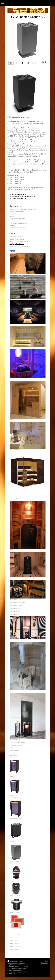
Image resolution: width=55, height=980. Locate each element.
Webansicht (44, 963)
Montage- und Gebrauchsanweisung (24, 196)
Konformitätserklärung (19, 198)
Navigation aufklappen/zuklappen (27, 3)
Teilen (13, 251)
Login (46, 961)
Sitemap (20, 961)
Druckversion (13, 961)
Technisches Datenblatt (19, 194)
